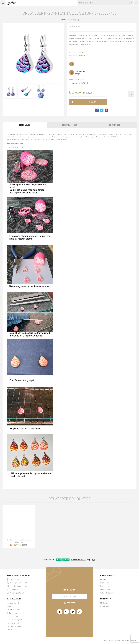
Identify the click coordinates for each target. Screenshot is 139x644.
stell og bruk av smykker (16, 147)
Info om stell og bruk (15, 620)
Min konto (104, 603)
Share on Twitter (102, 110)
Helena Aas (81, 53)
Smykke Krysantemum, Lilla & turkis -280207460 (19, 541)
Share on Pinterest (106, 110)
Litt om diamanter (14, 610)
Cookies (10, 606)
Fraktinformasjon (107, 586)
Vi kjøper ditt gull (13, 603)
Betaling (103, 580)
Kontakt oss (114, 125)
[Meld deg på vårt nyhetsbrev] (69, 596)
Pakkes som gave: (77, 80)
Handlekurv (104, 606)
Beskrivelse (25, 125)
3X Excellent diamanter (16, 626)
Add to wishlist (131, 94)
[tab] (25, 125)
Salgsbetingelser (106, 593)
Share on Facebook (97, 110)
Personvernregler (14, 623)
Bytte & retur (105, 583)
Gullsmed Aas (12, 613)
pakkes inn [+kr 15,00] (80, 83)
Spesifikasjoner (69, 125)
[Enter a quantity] (72, 102)
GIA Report (11, 630)
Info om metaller (13, 616)
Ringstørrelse (105, 590)
